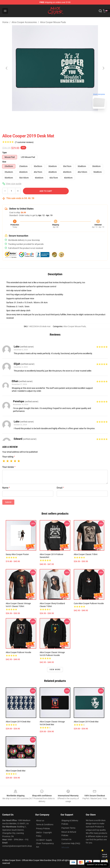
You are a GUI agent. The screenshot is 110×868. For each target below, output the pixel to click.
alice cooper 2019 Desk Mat (18, 722)
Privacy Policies (43, 829)
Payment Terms (68, 828)
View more (55, 670)
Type (5, 153)
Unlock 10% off (105, 856)
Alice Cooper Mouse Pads (53, 22)
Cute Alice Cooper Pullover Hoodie (89, 603)
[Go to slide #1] (48, 117)
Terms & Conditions (45, 824)
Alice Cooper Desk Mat (16, 771)
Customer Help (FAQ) (71, 843)
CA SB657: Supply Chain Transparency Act (45, 843)
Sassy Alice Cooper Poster (17, 554)
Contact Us (66, 839)
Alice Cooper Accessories (24, 22)
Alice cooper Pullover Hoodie (18, 652)
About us (40, 820)
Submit (8, 502)
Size (4, 162)
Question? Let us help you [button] (97, 865)
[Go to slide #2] (62, 117)
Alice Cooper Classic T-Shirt (86, 554)
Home (5, 22)
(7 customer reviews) (24, 142)
